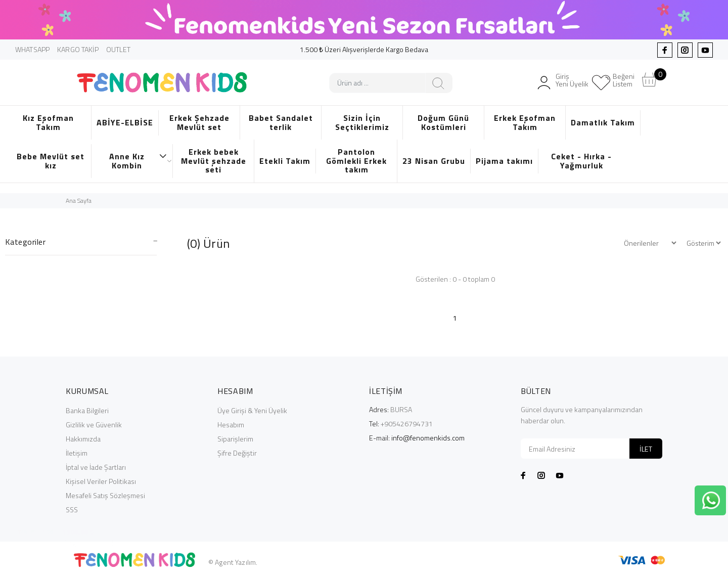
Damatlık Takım (603, 122)
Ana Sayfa (79, 201)
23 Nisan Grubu (434, 161)
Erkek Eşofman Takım (525, 122)
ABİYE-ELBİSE (125, 122)
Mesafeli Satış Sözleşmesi (105, 495)
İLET (646, 449)
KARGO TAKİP (78, 49)
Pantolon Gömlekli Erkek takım (356, 161)
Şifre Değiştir (237, 453)
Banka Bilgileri (87, 410)
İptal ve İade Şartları (96, 467)
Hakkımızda (83, 439)
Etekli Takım (285, 161)
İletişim (77, 453)
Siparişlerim (235, 439)
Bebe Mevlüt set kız (51, 161)
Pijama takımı (504, 161)
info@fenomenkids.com (428, 438)
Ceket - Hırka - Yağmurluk (581, 161)
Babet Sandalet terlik (281, 122)
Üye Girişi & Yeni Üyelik (252, 410)
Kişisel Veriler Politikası (101, 481)
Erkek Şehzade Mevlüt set (199, 122)
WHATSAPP (32, 49)
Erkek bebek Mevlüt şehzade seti (214, 161)
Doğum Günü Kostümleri (443, 122)
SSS (72, 509)
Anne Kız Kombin (138, 161)
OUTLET (119, 49)
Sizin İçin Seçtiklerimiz (362, 122)
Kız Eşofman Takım (48, 122)
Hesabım (231, 425)
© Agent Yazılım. (233, 562)
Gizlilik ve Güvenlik (94, 425)
